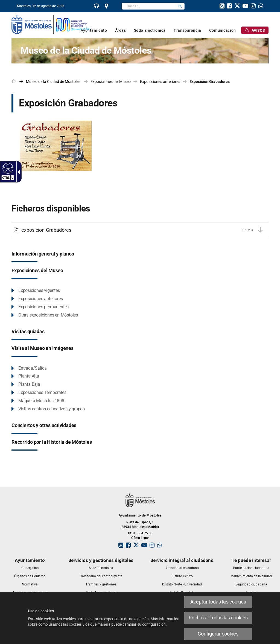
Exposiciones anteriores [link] (160, 82)
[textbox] (149, 6)
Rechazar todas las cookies (218, 618)
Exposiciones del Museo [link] (111, 82)
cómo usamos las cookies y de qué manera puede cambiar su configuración (102, 624)
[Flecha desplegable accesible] (17, 172)
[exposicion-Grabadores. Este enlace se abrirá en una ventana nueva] (60, 150)
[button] (180, 6)
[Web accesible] (7, 168)
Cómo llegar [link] (140, 538)
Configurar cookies (218, 634)
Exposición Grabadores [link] (210, 82)
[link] (97, 7)
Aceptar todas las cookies (218, 602)
